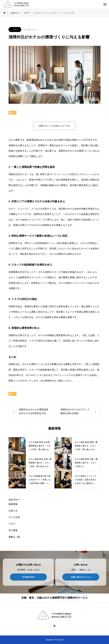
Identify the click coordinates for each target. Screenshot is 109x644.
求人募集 (13, 530)
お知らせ (13, 511)
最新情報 (13, 504)
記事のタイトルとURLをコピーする (54, 126)
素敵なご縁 (14, 537)
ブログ (15, 29)
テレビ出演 (14, 517)
